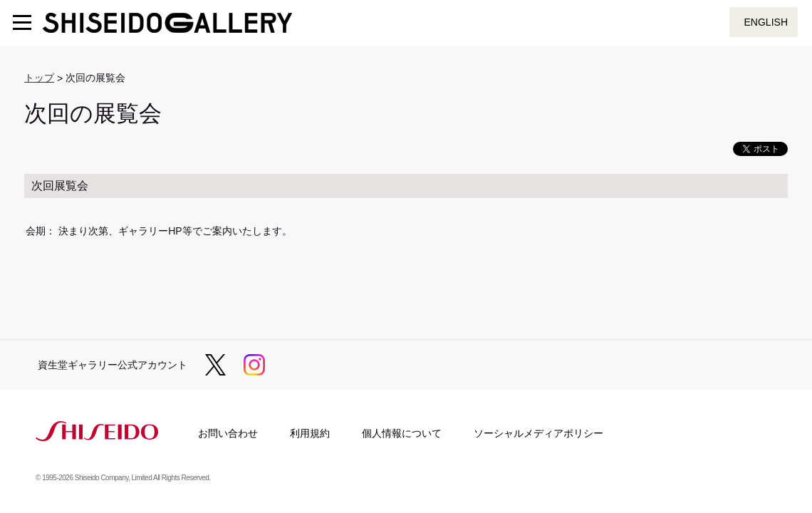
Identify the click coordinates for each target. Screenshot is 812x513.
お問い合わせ (228, 433)
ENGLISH (766, 22)
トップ (39, 78)
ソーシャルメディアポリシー (538, 433)
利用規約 (310, 433)
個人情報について (402, 433)
